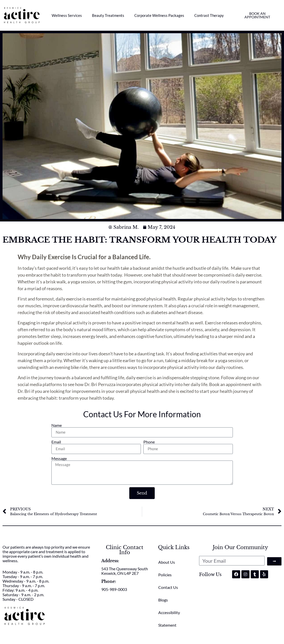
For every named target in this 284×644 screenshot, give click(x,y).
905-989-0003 (114, 589)
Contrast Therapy (209, 15)
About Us (167, 562)
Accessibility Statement (169, 619)
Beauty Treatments (108, 15)
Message (59, 459)
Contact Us (168, 587)
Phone (149, 442)
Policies (165, 575)
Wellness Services (67, 15)
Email (56, 442)
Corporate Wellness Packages (159, 15)
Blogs (163, 600)
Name (57, 425)
